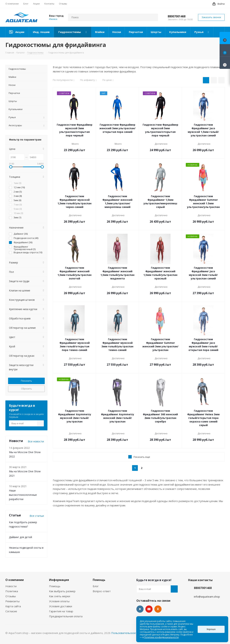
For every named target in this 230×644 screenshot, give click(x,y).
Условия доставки (61, 606)
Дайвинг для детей (20, 537)
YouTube (149, 609)
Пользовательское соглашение (132, 633)
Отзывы (11, 596)
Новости (11, 586)
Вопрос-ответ (102, 591)
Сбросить (27, 389)
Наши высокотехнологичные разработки (23, 495)
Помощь (55, 586)
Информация (59, 580)
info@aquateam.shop (207, 597)
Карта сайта (13, 606)
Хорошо (211, 629)
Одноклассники (158, 609)
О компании (15, 580)
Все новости (36, 441)
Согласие (11, 611)
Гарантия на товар (61, 611)
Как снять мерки (60, 596)
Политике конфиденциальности (161, 637)
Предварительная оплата (66, 616)
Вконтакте (140, 609)
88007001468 (177, 16)
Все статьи (37, 516)
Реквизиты (12, 601)
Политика (12, 591)
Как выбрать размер (62, 591)
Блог (96, 586)
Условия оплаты (59, 601)
